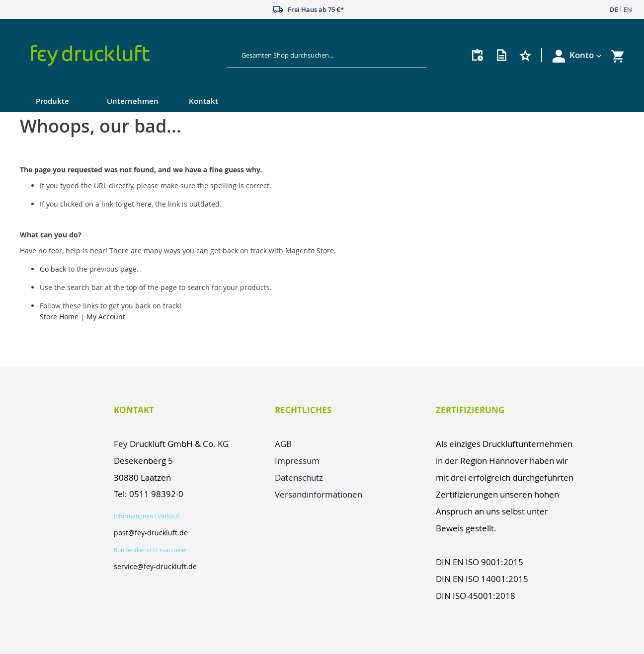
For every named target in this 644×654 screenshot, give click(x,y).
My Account (106, 317)
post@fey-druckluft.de (151, 533)
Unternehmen (133, 101)
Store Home (59, 317)
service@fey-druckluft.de (155, 566)
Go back (53, 269)
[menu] (302, 102)
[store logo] (120, 55)
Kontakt (203, 101)
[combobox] (319, 55)
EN (628, 9)
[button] (586, 55)
